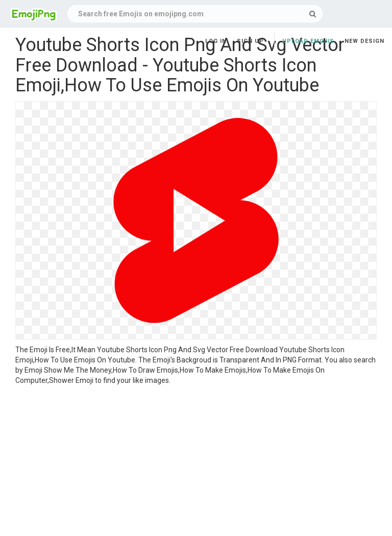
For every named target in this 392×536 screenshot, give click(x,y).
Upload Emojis (308, 41)
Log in (216, 41)
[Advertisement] (196, 462)
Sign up (250, 41)
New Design (364, 41)
